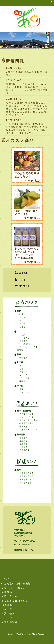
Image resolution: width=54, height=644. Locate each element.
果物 (19, 311)
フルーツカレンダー (28, 430)
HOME (6, 579)
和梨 (21, 314)
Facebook (8, 605)
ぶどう (22, 327)
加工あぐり (24, 447)
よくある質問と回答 (28, 420)
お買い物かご (9, 613)
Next (51, 43)
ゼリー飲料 (24, 378)
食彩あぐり (24, 444)
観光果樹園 (24, 450)
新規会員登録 (9, 622)
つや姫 (22, 335)
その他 (20, 386)
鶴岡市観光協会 (26, 473)
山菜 (21, 389)
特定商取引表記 (26, 423)
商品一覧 (7, 609)
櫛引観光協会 (25, 483)
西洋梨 (22, 323)
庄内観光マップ (26, 480)
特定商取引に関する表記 (16, 584)
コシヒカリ (24, 338)
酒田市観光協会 (26, 476)
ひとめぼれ (24, 344)
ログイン (23, 280)
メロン (22, 317)
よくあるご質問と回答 (15, 601)
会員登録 (23, 273)
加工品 (20, 362)
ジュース (23, 375)
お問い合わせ (9, 596)
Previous (3, 43)
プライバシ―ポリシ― (15, 588)
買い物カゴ (24, 286)
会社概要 (23, 438)
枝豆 (19, 354)
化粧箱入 (23, 358)
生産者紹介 (24, 427)
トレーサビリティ (27, 417)
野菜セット (24, 392)
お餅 (21, 372)
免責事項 (7, 592)
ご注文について (26, 414)
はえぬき (23, 341)
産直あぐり (24, 441)
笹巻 (21, 369)
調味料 (22, 381)
